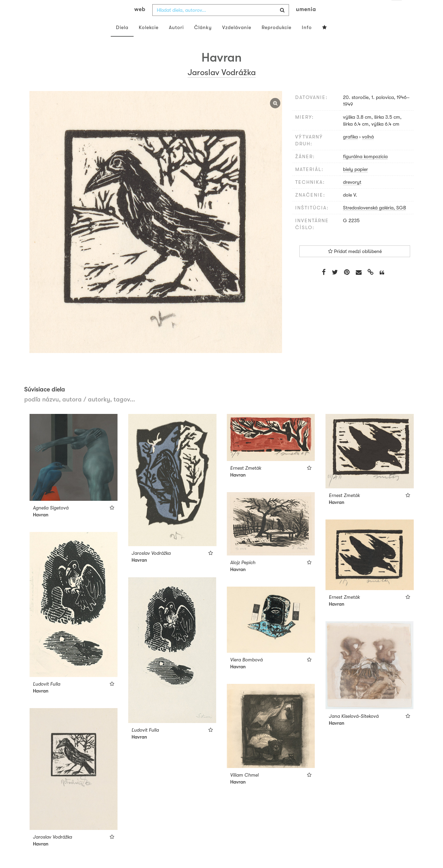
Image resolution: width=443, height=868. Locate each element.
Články (203, 41)
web (140, 23)
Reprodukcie (277, 41)
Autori (176, 41)
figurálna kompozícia (365, 170)
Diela (122, 41)
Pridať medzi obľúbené (355, 265)
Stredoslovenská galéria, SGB (374, 221)
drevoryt (352, 196)
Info (307, 41)
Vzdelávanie (237, 41)
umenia (306, 23)
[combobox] (221, 24)
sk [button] (397, 10)
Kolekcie (149, 41)
